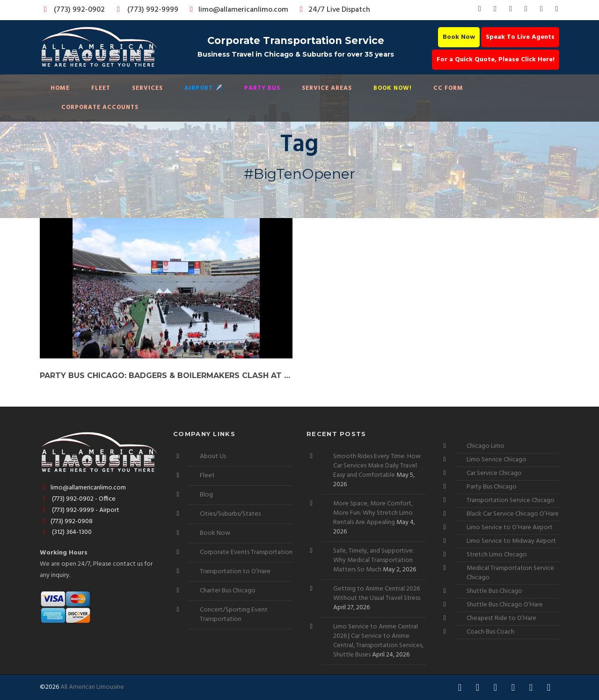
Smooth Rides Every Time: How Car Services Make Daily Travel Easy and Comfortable (377, 466)
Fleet (101, 88)
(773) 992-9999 (145, 10)
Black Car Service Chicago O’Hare (513, 514)
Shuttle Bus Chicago (494, 591)
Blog (206, 495)
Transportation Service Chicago (511, 500)
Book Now (459, 37)
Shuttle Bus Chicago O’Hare (505, 605)
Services (147, 88)
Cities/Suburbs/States (230, 514)
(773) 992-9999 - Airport (80, 510)
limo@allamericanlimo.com (237, 10)
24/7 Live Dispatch (333, 10)
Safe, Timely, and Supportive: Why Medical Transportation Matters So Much (374, 560)
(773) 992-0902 (73, 10)
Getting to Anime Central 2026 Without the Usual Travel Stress (377, 594)
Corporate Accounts (100, 107)
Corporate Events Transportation (246, 552)
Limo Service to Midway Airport (511, 541)
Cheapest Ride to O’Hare (501, 618)
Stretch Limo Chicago (497, 555)
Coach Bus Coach (490, 632)
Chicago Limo (486, 446)
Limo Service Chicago (497, 460)
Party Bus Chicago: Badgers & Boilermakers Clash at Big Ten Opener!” (166, 376)
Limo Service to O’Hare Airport (510, 528)
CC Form (448, 88)
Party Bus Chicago (492, 487)
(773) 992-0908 (66, 521)
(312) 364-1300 (66, 532)
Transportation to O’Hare (235, 572)
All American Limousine (92, 687)
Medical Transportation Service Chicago (510, 573)
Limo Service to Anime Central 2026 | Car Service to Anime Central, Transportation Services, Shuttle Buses (378, 641)
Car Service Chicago (494, 473)
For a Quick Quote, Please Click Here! (496, 60)
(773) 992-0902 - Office (78, 499)
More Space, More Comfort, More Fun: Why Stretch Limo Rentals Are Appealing (373, 513)
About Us (213, 456)
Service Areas (327, 88)
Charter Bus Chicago (228, 591)
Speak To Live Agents (520, 37)
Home (60, 88)
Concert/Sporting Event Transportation (234, 615)
